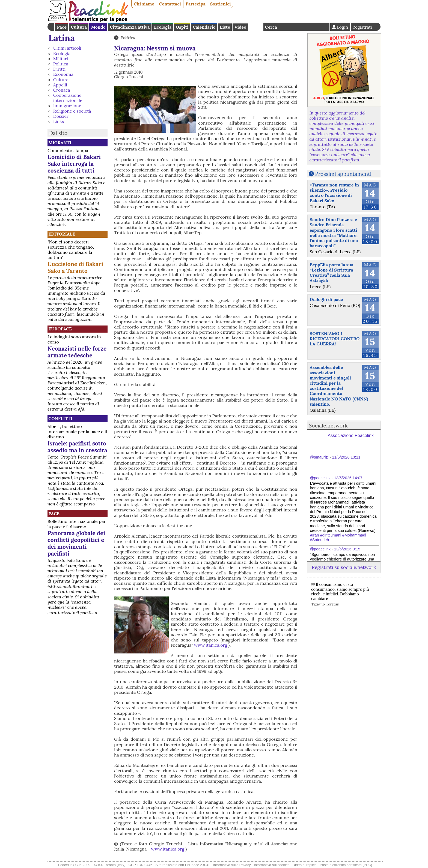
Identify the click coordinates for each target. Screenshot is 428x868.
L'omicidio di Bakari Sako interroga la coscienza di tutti (74, 164)
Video (240, 27)
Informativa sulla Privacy (232, 865)
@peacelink (320, 478)
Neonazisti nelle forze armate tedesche (77, 352)
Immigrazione (67, 106)
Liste (225, 27)
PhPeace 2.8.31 (197, 865)
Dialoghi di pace (326, 299)
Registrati (362, 27)
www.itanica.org (211, 645)
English (256, 27)
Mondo (98, 27)
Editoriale (62, 234)
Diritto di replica (305, 865)
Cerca (271, 27)
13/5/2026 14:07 (348, 478)
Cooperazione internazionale (68, 98)
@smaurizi (319, 457)
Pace (62, 27)
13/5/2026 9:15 (347, 549)
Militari (61, 59)
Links (59, 121)
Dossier (61, 116)
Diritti (59, 69)
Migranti (60, 143)
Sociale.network (328, 426)
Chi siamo (144, 4)
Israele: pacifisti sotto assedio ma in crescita (77, 447)
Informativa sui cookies (272, 865)
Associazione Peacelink (351, 435)
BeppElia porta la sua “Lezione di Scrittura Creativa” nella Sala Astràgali (332, 273)
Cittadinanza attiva (130, 27)
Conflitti (60, 418)
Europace (60, 329)
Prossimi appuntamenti (343, 174)
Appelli (60, 85)
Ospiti (182, 27)
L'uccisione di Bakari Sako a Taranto (75, 267)
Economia (63, 74)
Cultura (79, 27)
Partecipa (196, 4)
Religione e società (72, 111)
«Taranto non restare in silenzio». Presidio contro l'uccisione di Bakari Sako (335, 193)
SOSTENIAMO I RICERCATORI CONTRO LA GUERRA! (335, 339)
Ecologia (163, 27)
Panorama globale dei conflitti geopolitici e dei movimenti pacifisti (76, 543)
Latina (62, 38)
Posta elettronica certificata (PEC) (346, 865)
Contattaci (170, 4)
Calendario (204, 27)
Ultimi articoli (67, 48)
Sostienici (221, 4)
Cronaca (62, 90)
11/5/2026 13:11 (346, 457)
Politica (61, 64)
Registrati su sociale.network (344, 567)
